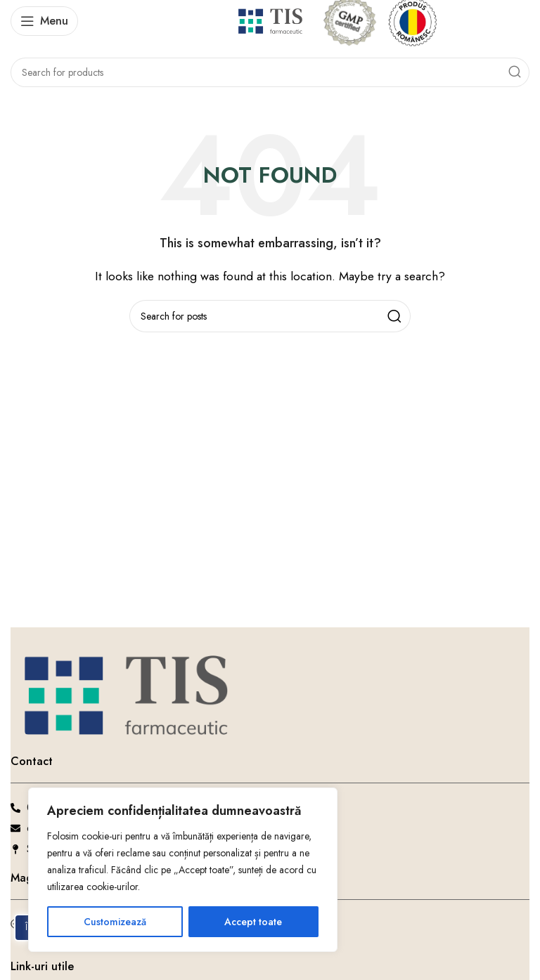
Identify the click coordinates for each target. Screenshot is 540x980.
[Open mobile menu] (44, 21)
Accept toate (253, 922)
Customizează (115, 922)
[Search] (270, 72)
